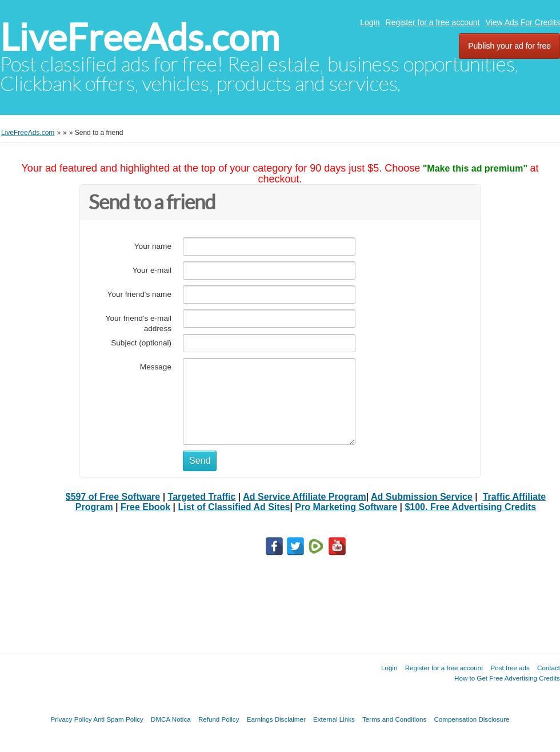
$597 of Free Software (113, 497)
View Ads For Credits (523, 22)
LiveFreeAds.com (140, 37)
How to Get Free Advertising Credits (507, 678)
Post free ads (510, 668)
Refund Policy (219, 719)
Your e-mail (152, 270)
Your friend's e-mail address (139, 323)
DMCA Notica (171, 719)
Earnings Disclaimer (276, 719)
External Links (334, 719)
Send (200, 461)
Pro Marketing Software (346, 507)
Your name (153, 246)
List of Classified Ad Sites (234, 507)
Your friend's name (139, 294)
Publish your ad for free (509, 46)
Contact (549, 668)
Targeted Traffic (202, 497)
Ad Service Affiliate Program (304, 497)
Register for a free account (433, 22)
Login (370, 22)
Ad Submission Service (422, 497)
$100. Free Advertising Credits (470, 507)
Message (156, 367)
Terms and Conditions (394, 719)
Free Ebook (145, 507)
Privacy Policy (71, 719)
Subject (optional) (141, 343)
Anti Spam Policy (118, 719)
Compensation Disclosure (471, 719)
